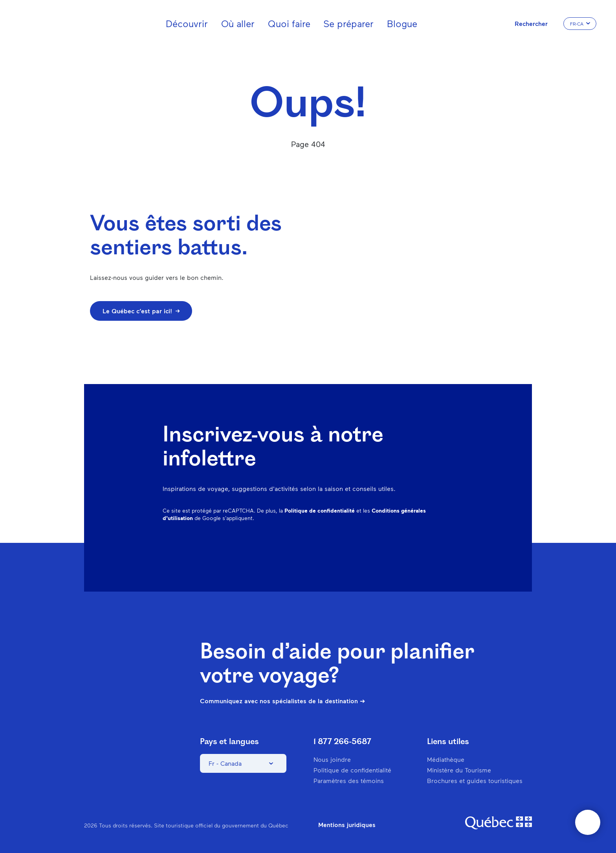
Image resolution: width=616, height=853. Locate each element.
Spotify (407, 548)
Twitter (427, 548)
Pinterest (387, 548)
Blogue (402, 23)
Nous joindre (332, 759)
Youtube (448, 548)
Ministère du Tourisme (459, 770)
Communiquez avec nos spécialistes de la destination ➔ (282, 701)
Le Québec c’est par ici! (141, 311)
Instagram (366, 548)
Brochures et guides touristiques (475, 780)
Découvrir (187, 23)
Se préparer (348, 23)
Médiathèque (446, 759)
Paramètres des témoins (349, 780)
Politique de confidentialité (320, 510)
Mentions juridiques (347, 825)
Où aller (238, 23)
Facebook (346, 548)
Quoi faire (289, 23)
